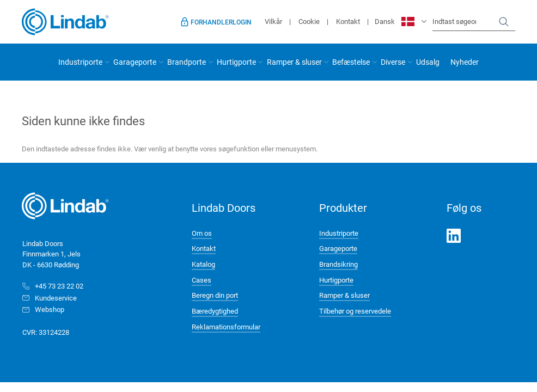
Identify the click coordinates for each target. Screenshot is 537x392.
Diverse (393, 62)
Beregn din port (215, 295)
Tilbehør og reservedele (355, 311)
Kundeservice (56, 298)
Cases (202, 280)
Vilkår (273, 21)
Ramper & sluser (294, 62)
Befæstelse (351, 62)
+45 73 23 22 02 (59, 286)
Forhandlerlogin (221, 22)
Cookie (309, 21)
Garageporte (135, 62)
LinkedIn (454, 236)
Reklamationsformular (226, 327)
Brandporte (187, 62)
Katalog (203, 264)
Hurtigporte (236, 62)
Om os (202, 233)
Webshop (50, 309)
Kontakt (348, 21)
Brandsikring (338, 264)
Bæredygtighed (215, 311)
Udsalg (428, 62)
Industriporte (80, 62)
